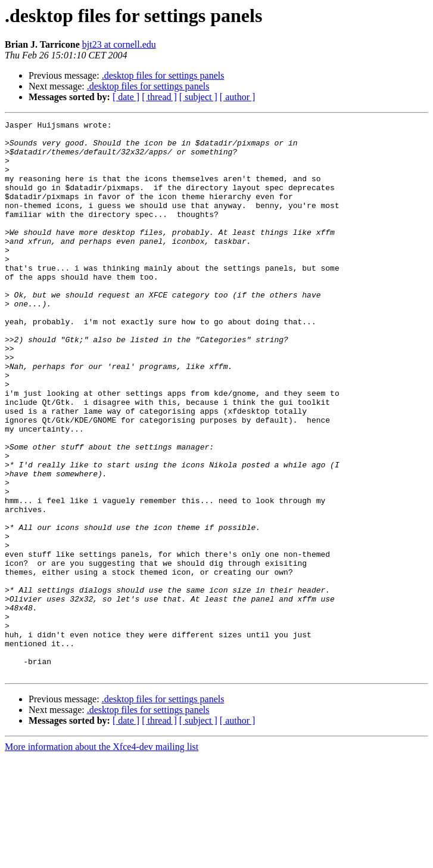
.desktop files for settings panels (163, 75)
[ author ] (238, 97)
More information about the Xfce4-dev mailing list (102, 858)
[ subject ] (198, 97)
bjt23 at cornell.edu (119, 44)
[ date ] (126, 97)
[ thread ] (159, 97)
